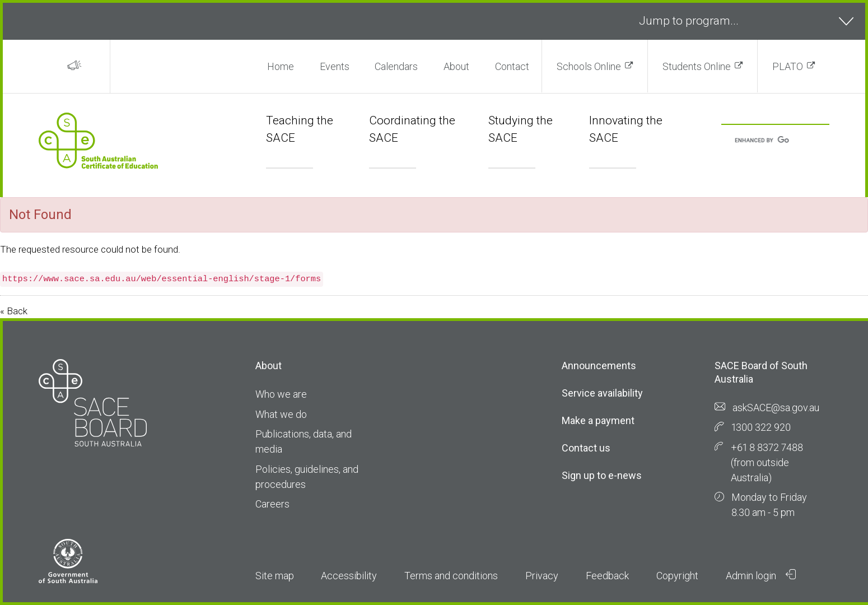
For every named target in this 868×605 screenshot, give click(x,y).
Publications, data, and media (304, 441)
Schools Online (589, 66)
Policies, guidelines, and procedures (307, 477)
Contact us (586, 448)
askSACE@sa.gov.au (776, 408)
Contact (512, 66)
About (456, 66)
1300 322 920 (761, 427)
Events (335, 66)
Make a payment (598, 420)
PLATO (788, 66)
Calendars (396, 66)
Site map (275, 576)
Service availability (602, 393)
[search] (762, 141)
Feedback (607, 576)
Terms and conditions (451, 576)
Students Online (697, 66)
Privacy (542, 576)
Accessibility (349, 576)
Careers (272, 504)
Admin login (761, 575)
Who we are (281, 394)
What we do (281, 414)
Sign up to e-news (602, 475)
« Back (14, 311)
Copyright (677, 576)
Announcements (599, 366)
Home (281, 66)
